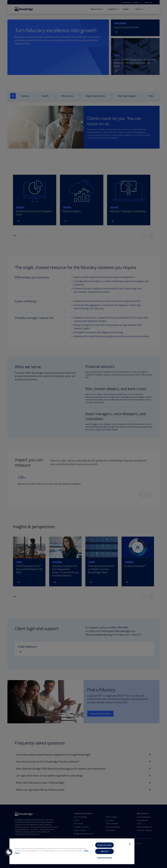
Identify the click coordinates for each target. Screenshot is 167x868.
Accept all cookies (104, 845)
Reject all (104, 851)
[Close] (130, 844)
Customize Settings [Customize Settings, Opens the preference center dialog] (104, 858)
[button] (9, 852)
